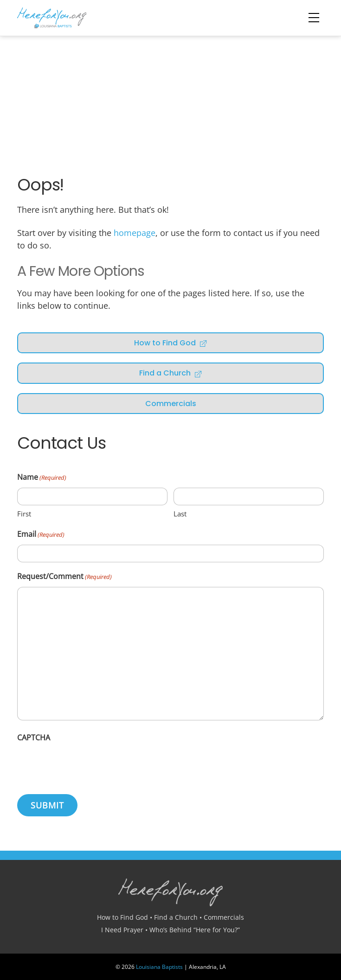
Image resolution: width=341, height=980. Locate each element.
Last (180, 514)
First (24, 514)
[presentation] (88, 766)
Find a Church (171, 373)
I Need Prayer (122, 930)
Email (41, 535)
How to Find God (171, 343)
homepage (135, 233)
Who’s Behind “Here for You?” (195, 930)
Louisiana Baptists (159, 967)
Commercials (171, 404)
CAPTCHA (34, 738)
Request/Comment (64, 577)
